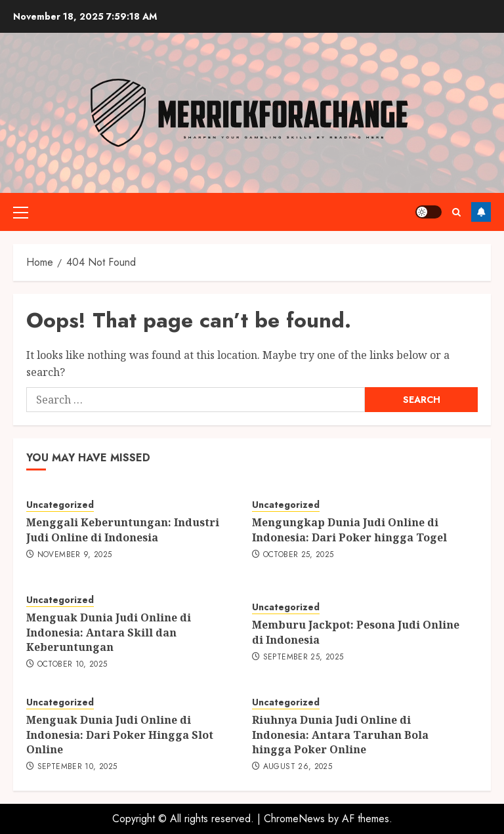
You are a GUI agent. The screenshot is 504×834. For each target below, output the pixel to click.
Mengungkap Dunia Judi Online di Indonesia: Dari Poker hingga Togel (349, 530)
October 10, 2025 (73, 665)
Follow (481, 212)
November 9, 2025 (75, 555)
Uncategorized (60, 505)
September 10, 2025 (77, 767)
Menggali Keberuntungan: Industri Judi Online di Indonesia (123, 530)
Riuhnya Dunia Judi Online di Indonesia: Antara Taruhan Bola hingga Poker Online (340, 735)
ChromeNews (294, 819)
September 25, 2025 (303, 657)
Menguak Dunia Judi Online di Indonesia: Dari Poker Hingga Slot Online (120, 735)
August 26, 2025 (298, 767)
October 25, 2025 (299, 555)
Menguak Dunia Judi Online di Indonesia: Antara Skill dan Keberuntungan (109, 632)
